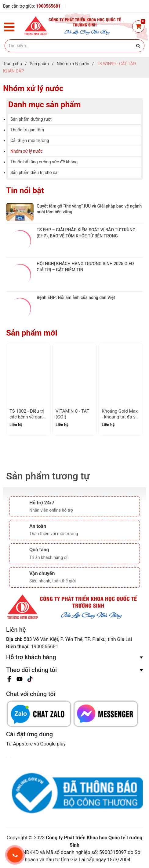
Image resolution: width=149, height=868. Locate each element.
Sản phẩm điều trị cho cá (34, 173)
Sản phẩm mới (32, 333)
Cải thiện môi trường (30, 141)
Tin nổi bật (25, 190)
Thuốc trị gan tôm (27, 130)
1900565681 (48, 6)
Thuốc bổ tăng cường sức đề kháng (44, 162)
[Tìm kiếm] (74, 46)
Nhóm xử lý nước (27, 151)
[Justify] (138, 46)
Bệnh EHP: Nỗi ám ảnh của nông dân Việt (76, 297)
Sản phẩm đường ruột (31, 119)
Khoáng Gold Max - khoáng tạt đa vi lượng (120, 417)
